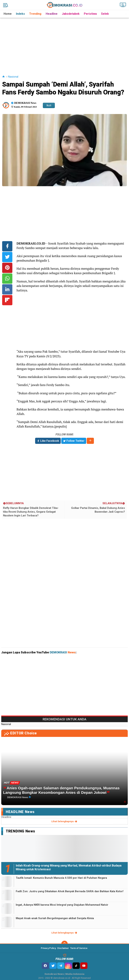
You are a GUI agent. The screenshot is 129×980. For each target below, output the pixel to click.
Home (8, 14)
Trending (35, 14)
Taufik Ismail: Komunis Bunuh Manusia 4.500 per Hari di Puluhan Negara (61, 878)
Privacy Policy (48, 948)
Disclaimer (63, 948)
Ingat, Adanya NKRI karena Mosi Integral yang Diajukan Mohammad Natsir (62, 905)
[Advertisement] (65, 43)
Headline (52, 14)
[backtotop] (64, 944)
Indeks (20, 14)
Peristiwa (90, 14)
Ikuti (49, 105)
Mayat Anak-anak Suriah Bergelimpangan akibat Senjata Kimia (55, 918)
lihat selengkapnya (65, 821)
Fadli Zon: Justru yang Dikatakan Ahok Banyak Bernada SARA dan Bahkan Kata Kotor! (70, 891)
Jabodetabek (71, 14)
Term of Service (79, 948)
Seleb (105, 14)
